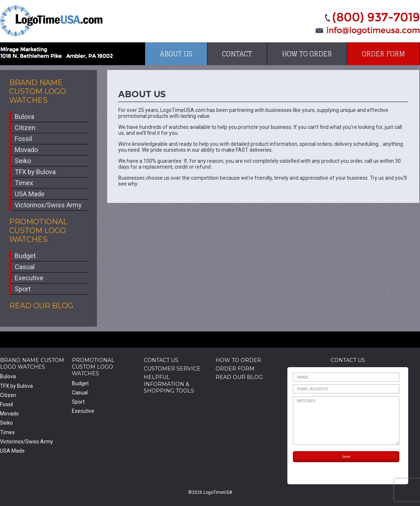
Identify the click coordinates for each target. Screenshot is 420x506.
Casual (25, 267)
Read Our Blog (41, 306)
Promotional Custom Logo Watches (38, 231)
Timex (24, 183)
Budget (25, 256)
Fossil (23, 139)
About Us (176, 54)
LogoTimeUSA (51, 21)
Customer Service (172, 369)
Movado (26, 150)
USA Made (30, 194)
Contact (237, 54)
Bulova (24, 117)
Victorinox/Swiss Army (48, 205)
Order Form (383, 54)
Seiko (23, 161)
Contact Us (161, 360)
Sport (23, 289)
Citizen (25, 128)
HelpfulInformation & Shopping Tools (169, 384)
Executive (29, 278)
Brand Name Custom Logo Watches (38, 91)
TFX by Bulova (35, 172)
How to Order (307, 54)
